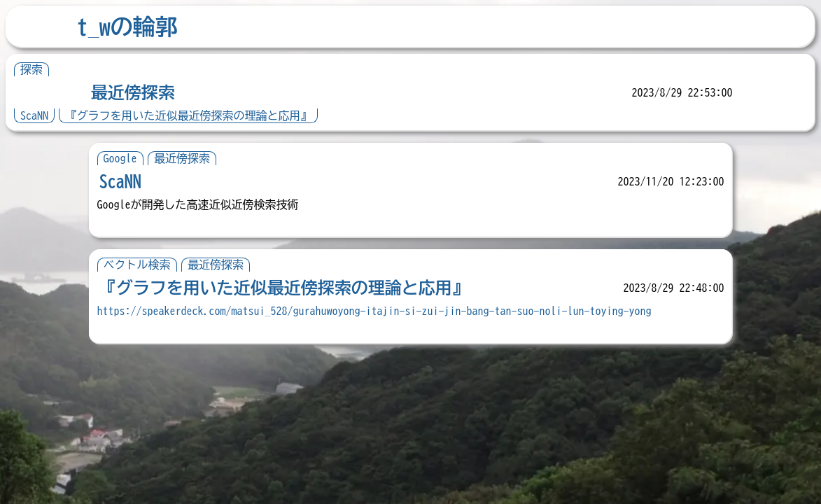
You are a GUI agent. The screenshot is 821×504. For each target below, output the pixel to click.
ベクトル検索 (137, 265)
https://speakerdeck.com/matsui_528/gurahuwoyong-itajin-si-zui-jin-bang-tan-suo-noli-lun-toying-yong (374, 311)
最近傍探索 (133, 92)
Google (120, 158)
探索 (31, 69)
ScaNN (34, 115)
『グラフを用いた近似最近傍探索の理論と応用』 (188, 115)
